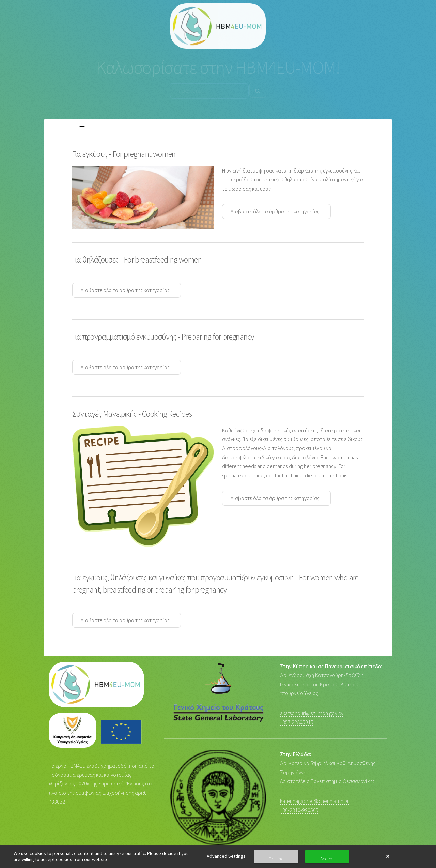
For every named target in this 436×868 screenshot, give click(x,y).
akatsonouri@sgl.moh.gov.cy (312, 713)
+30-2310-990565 (299, 810)
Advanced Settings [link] (226, 856)
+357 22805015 (297, 722)
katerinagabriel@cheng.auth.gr (314, 801)
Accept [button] (327, 859)
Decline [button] (276, 859)
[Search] (258, 90)
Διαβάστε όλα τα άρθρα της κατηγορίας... (276, 211)
